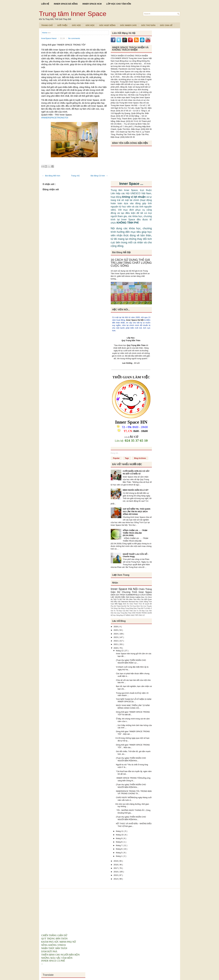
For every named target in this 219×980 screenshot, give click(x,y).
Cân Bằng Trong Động (126, 608)
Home (45, 33)
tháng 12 (120, 651)
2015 (116, 875)
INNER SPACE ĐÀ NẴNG (66, 4)
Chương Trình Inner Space (137, 592)
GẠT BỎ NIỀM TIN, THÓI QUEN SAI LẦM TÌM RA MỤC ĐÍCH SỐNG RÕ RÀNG (137, 512)
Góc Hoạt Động (107, 25)
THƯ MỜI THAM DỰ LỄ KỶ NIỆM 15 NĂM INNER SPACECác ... (133, 700)
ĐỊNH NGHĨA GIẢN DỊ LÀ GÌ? (136, 490)
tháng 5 (119, 853)
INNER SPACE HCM (92, 4)
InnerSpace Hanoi (49, 38)
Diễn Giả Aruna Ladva (131, 597)
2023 (116, 637)
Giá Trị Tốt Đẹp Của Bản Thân (122, 611)
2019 (116, 861)
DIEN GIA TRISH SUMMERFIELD (126, 595)
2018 (116, 865)
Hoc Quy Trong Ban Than (123, 613)
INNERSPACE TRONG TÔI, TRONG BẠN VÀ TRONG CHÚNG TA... (134, 792)
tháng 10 (120, 835)
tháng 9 (119, 838)
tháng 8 (119, 842)
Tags (127, 458)
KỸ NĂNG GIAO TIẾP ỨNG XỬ (134, 615)
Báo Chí (145, 597)
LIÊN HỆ (45, 4)
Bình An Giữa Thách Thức (133, 604)
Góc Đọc (90, 25)
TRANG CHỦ (47, 25)
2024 (116, 634)
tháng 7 (119, 845)
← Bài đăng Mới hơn (51, 176)
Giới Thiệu (62, 25)
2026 (116, 627)
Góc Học (76, 25)
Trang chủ (75, 176)
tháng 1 (119, 856)
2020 (116, 648)
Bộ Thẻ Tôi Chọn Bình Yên (134, 606)
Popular (116, 458)
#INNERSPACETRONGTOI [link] (55, 118)
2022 (116, 641)
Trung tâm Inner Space (73, 14)
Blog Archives (140, 458)
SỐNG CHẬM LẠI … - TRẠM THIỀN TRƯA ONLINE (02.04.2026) (135, 533)
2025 (116, 630)
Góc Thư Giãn (148, 25)
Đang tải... (115, 453)
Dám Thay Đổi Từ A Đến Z (143, 608)
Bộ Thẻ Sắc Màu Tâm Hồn (130, 599)
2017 (116, 868)
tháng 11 (120, 831)
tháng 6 (119, 849)
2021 (116, 644)
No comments (74, 38)
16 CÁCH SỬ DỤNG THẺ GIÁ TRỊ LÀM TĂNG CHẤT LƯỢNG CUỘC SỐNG (131, 263)
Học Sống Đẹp (118, 615)
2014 (116, 879)
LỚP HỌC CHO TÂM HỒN (119, 4)
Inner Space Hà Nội (135, 320)
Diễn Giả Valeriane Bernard (125, 601)
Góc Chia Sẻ (166, 25)
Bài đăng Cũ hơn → (99, 176)
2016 (116, 872)
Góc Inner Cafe (128, 25)
